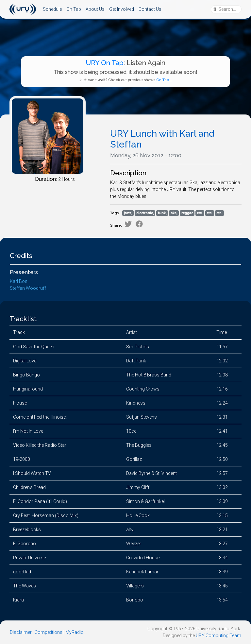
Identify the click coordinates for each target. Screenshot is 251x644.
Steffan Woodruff (28, 288)
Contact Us (150, 9)
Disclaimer (21, 632)
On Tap (74, 9)
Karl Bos (19, 281)
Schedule (52, 9)
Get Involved (122, 9)
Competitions (49, 632)
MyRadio (75, 632)
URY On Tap (105, 63)
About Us (95, 9)
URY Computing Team (218, 635)
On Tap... (164, 80)
